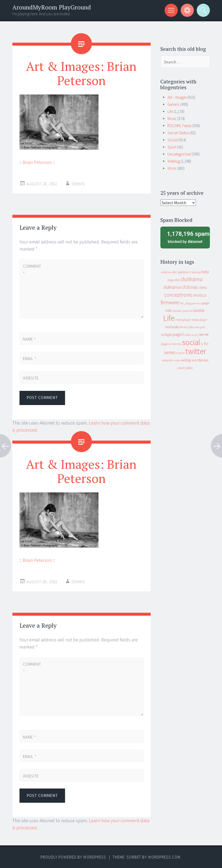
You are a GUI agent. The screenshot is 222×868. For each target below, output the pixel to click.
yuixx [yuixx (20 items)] (189, 368)
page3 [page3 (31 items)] (178, 334)
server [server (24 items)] (204, 334)
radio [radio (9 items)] (188, 335)
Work (172, 168)
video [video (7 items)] (177, 360)
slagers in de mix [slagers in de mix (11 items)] (171, 344)
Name (29, 339)
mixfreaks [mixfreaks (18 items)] (172, 327)
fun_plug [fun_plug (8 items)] (185, 303)
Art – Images (177, 97)
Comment (32, 270)
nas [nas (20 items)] (191, 327)
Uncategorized (179, 154)
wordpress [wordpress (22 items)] (200, 360)
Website (31, 378)
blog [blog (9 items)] (170, 280)
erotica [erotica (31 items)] (200, 295)
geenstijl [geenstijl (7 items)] (196, 303)
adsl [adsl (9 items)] (174, 272)
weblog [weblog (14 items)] (186, 360)
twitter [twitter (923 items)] (196, 351)
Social (172, 140)
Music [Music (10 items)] (184, 327)
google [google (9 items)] (206, 303)
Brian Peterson (37, 162)
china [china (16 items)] (203, 288)
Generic (174, 104)
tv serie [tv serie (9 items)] (180, 353)
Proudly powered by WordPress (73, 857)
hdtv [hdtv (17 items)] (169, 311)
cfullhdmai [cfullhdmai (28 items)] (172, 287)
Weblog (174, 161)
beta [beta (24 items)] (205, 272)
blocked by (187, 237)
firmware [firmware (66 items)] (170, 302)
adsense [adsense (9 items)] (166, 272)
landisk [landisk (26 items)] (199, 310)
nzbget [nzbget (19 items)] (166, 335)
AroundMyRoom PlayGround (52, 7)
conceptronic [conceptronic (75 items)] (178, 295)
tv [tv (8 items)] (202, 344)
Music (172, 119)
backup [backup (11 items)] (196, 272)
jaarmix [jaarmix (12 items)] (187, 311)
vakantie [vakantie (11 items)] (167, 360)
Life (170, 111)
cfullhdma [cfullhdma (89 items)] (191, 279)
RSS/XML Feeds (179, 126)
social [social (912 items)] (191, 342)
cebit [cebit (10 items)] (177, 280)
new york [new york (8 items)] (200, 327)
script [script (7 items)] (195, 335)
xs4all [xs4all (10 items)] (181, 368)
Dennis (78, 184)
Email (30, 359)
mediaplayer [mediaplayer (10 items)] (183, 320)
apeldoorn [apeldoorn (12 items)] (184, 272)
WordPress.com (164, 857)
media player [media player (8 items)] (199, 320)
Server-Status (178, 133)
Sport (172, 147)
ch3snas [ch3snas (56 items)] (190, 287)
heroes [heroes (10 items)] (177, 311)
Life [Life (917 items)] (169, 318)
